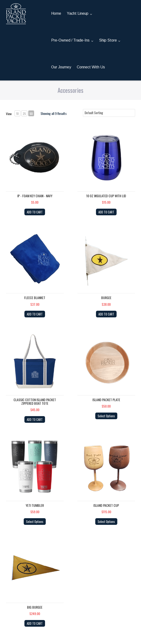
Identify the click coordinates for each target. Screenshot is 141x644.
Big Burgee (35, 607)
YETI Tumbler (35, 505)
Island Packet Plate (106, 400)
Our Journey (61, 67)
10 (17, 114)
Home (56, 13)
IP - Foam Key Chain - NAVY (35, 196)
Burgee (106, 298)
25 (24, 114)
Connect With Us (91, 67)
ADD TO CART (35, 212)
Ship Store (108, 40)
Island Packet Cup (106, 505)
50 (31, 114)
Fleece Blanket (35, 298)
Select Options (106, 416)
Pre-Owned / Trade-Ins (70, 40)
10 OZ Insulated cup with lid (106, 196)
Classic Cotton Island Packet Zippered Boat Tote (35, 401)
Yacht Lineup (78, 13)
